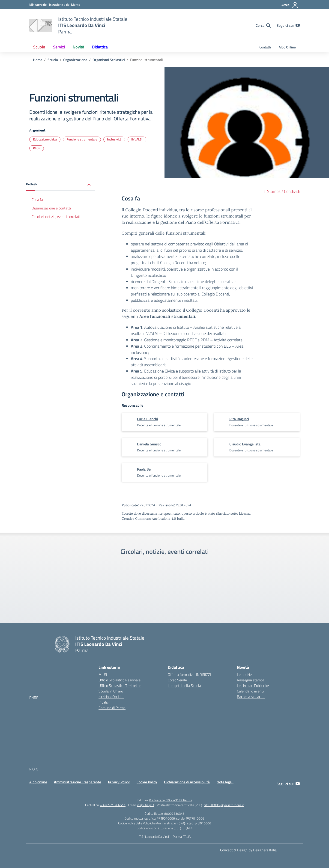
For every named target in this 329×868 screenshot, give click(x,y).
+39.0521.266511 (113, 805)
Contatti (265, 47)
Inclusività (114, 139)
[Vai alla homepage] (41, 25)
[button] (61, 184)
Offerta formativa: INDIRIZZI (189, 674)
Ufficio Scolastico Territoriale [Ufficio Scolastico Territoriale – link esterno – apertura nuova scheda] (120, 686)
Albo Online (287, 47)
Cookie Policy (147, 782)
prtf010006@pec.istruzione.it (224, 805)
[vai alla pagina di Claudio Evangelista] (245, 444)
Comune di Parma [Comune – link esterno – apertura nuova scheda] (112, 708)
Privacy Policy (119, 782)
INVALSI (137, 139)
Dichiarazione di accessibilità (187, 782)
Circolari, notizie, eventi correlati (56, 217)
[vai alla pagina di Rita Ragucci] (239, 419)
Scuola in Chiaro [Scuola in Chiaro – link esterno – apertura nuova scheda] (111, 691)
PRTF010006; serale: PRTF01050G (181, 818)
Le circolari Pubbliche (253, 686)
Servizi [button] (59, 47)
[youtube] (298, 25)
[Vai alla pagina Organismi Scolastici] (109, 60)
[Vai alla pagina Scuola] (53, 60)
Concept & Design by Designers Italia (248, 850)
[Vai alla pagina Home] (38, 60)
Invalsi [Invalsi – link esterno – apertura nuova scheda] (103, 702)
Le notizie (244, 674)
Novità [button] (78, 47)
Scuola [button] (39, 47)
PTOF (37, 148)
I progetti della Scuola (184, 686)
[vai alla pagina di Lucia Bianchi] (148, 419)
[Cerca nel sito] (263, 25)
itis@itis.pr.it (146, 805)
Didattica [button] (100, 47)
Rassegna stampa (251, 680)
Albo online (38, 782)
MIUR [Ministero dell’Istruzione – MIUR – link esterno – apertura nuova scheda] (103, 674)
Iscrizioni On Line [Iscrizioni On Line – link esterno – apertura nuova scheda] (111, 697)
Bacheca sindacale (251, 697)
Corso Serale (177, 680)
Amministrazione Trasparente (78, 782)
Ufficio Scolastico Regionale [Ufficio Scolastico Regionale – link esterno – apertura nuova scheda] (120, 680)
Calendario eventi (250, 691)
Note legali (225, 782)
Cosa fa (37, 200)
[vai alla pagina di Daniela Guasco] (149, 444)
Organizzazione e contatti (51, 208)
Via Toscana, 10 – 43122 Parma (171, 800)
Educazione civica (45, 139)
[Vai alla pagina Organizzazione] (75, 60)
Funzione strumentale (82, 139)
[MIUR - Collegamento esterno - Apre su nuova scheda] (55, 4)
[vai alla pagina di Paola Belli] (145, 469)
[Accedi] (290, 5)
